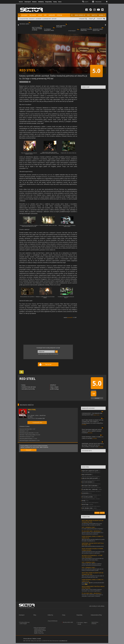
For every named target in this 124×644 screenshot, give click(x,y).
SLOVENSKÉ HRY (47, 19)
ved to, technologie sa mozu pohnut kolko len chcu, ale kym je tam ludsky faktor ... (93, 559)
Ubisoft (33, 415)
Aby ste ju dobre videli (68, 622)
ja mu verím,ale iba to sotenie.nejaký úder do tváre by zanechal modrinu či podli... (93, 570)
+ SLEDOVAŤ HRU (37, 422)
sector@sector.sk (63, 641)
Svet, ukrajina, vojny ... (88, 508)
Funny (55, 2)
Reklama (34, 639)
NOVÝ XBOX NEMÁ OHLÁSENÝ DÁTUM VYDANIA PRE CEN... (92, 521)
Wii (30, 82)
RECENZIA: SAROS (24, 24)
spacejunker (70, 317)
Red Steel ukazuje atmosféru (27, 433)
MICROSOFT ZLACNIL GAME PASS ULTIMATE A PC (86, 30)
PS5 (88, 15)
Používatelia (94, 390)
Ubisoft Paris (43, 415)
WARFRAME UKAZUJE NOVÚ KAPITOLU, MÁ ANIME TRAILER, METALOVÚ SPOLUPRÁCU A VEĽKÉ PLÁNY (93, 445)
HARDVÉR (52, 15)
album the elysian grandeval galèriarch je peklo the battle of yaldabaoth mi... (93, 540)
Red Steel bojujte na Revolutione (28, 440)
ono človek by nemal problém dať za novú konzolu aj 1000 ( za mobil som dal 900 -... (92, 524)
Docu (60, 2)
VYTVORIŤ (97, 513)
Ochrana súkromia (27, 639)
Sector (21, 2)
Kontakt (39, 639)
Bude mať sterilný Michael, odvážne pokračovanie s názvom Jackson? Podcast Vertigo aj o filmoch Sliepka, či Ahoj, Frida (40, 630)
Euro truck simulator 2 (88, 482)
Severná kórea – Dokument (95, 623)
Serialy (83, 501)
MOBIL (101, 15)
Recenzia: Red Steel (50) (26, 429)
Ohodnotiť (97, 398)
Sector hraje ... (86, 504)
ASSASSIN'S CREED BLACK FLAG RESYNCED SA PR (98, 30)
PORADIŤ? (100, 19)
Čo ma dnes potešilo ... (88, 497)
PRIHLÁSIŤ (29, 450)
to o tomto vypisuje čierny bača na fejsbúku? (92, 529)
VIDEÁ (40, 15)
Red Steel (22, 431)
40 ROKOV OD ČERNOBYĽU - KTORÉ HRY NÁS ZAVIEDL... (92, 556)
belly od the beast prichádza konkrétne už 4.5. (93, 546)
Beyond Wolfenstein (53, 621)
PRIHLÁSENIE (98, 2)
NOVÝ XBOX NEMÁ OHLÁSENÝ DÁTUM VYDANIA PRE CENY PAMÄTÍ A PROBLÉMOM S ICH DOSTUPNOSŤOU (92, 422)
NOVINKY (24, 15)
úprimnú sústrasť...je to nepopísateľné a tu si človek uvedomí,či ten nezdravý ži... (92, 533)
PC (72, 15)
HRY (45, 15)
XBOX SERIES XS (80, 15)
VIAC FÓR (102, 513)
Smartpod (28, 2)
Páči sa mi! (48, 364)
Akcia (31, 417)
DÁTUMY (54, 19)
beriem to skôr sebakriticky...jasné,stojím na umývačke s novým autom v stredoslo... (92, 595)
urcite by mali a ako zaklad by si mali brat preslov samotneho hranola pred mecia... (92, 564)
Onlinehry (41, 2)
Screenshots (85, 493)
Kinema (34, 2)
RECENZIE (33, 15)
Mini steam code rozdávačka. (90, 486)
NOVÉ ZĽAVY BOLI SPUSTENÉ (61, 26)
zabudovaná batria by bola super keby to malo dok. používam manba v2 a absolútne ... (93, 552)
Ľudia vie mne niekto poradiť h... (90, 478)
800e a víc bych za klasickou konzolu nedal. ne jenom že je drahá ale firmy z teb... (93, 577)
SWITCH (94, 15)
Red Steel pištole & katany (26, 439)
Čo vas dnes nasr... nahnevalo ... (90, 489)
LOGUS (37, 415)
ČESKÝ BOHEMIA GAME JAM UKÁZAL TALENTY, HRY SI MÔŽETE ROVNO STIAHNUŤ (92, 431)
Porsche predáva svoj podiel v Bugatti (25, 623)
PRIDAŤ (91, 19)
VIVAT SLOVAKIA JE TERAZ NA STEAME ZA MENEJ (37, 29)
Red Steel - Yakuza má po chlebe (28, 435)
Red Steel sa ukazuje (25, 437)
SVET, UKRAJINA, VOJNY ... (89, 527)
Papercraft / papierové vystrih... (90, 471)
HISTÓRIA (26, 19)
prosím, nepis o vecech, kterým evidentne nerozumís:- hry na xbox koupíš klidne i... (92, 590)
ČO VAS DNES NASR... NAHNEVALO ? (92, 531)
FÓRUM (59, 15)
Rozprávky (49, 2)
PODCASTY (32, 19)
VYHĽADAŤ (82, 19)
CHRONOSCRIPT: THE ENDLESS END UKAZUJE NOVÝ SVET (92, 414)
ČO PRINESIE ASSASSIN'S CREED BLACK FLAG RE (49, 30)
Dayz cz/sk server (87, 474)
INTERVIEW (39, 19)
